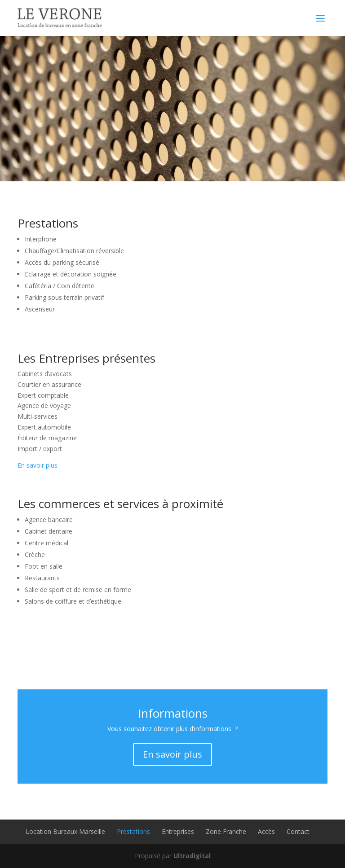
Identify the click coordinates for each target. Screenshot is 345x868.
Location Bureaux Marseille (65, 831)
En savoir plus (38, 465)
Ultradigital (192, 856)
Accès (266, 831)
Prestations (133, 831)
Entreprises (178, 831)
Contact (298, 831)
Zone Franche (226, 831)
